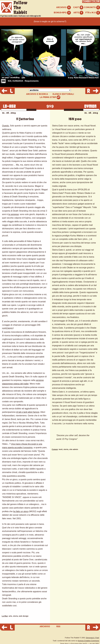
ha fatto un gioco (21, 511)
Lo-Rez (5, 616)
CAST (78, 7)
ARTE (78, 13)
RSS (58, 626)
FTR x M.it (93, 13)
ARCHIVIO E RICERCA (37, 94)
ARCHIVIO (64, 7)
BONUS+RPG (62, 13)
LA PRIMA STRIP (50, 97)
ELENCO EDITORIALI (63, 94)
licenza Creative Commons (89, 641)
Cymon (55, 449)
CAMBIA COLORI (91, 2)
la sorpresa (13, 214)
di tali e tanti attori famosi (28, 412)
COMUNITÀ (92, 7)
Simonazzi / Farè (92, 638)
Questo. (6, 126)
